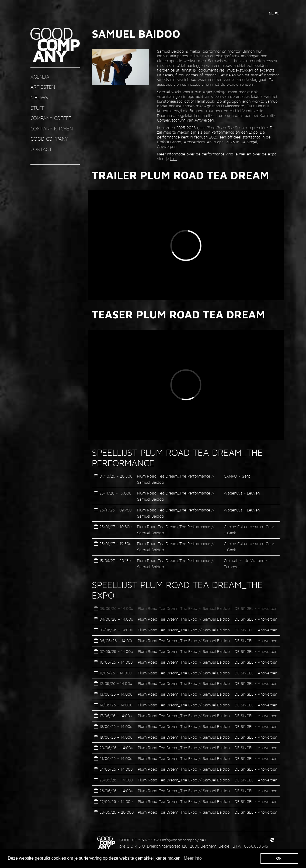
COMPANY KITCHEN (52, 129)
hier (242, 154)
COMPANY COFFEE (51, 118)
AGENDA (40, 77)
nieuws (39, 97)
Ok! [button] (279, 858)
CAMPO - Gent (237, 476)
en (277, 14)
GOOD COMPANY (49, 139)
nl (272, 14)
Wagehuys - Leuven (242, 493)
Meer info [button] (193, 858)
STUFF (38, 108)
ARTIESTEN (43, 87)
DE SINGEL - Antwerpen (256, 608)
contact (41, 149)
